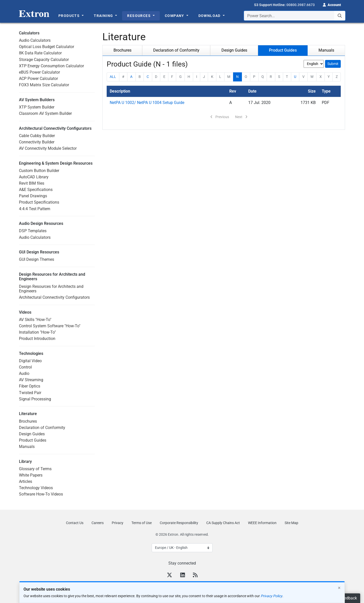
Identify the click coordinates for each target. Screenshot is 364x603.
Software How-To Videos (41, 494)
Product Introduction (37, 339)
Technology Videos (36, 488)
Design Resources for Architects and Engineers (51, 289)
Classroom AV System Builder (45, 113)
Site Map (291, 523)
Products (70, 16)
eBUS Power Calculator (39, 72)
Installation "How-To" (37, 332)
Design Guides (32, 434)
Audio (24, 373)
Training (104, 16)
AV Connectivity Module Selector (48, 148)
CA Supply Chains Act (223, 523)
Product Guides (33, 440)
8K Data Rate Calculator (40, 53)
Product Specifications (39, 202)
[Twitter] (169, 576)
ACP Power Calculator (38, 79)
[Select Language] (182, 548)
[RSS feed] (195, 576)
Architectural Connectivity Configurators (54, 297)
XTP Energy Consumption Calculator (51, 66)
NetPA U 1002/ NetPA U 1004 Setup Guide (147, 103)
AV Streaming (31, 380)
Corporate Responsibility (179, 523)
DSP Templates (33, 231)
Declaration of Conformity (42, 428)
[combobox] (295, 16)
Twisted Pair (30, 393)
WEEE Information (262, 523)
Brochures (28, 421)
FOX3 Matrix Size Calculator (44, 85)
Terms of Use (142, 523)
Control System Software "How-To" (50, 326)
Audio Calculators (35, 40)
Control (25, 367)
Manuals (27, 447)
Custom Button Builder (39, 171)
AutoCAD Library (34, 177)
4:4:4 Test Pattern (35, 209)
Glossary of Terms (35, 469)
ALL (113, 77)
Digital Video (30, 361)
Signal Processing (35, 399)
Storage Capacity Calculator (44, 60)
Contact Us (75, 523)
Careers (98, 523)
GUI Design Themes (37, 259)
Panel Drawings (33, 196)
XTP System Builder (37, 107)
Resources (139, 16)
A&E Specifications (36, 190)
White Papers (31, 475)
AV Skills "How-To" (35, 320)
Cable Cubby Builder (37, 136)
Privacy (118, 523)
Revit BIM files (32, 183)
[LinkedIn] (183, 576)
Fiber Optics (30, 386)
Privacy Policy (271, 596)
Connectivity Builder (37, 142)
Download (210, 16)
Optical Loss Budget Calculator (47, 47)
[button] (332, 4)
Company (175, 16)
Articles (26, 481)
